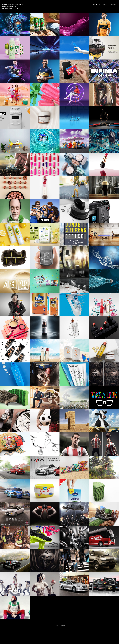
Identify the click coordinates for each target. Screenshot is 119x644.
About (105, 5)
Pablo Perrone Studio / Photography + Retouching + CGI (13, 6)
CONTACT (113, 5)
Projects (97, 5)
